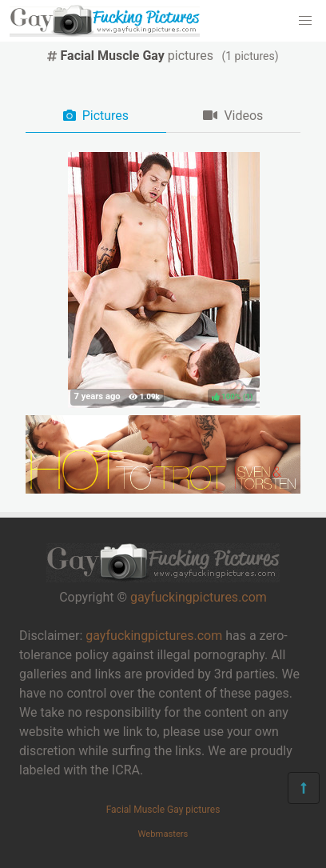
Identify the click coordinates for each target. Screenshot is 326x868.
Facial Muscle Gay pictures (163, 810)
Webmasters (163, 834)
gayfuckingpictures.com (199, 597)
